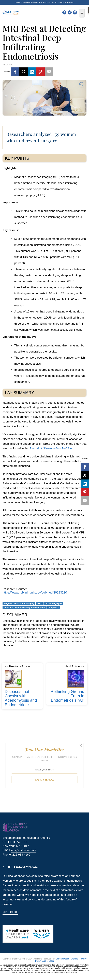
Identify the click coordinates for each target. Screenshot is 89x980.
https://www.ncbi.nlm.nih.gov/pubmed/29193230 (35, 593)
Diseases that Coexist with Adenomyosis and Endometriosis (21, 698)
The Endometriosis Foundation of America (56, 2)
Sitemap (74, 959)
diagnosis (54, 607)
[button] (44, 749)
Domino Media (62, 959)
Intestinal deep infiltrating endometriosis (25, 607)
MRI (39, 603)
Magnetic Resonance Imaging (19, 603)
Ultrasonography (53, 603)
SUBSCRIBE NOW (44, 779)
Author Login (48, 961)
